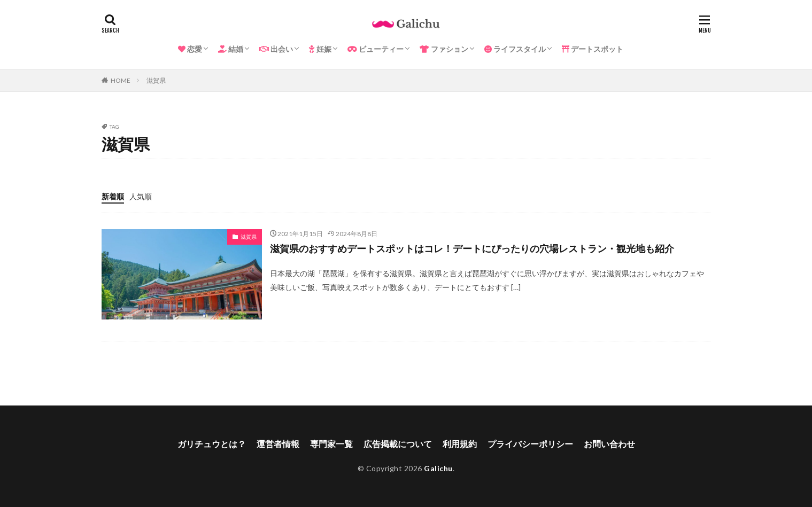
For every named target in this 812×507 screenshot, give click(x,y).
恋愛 (190, 49)
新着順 (113, 196)
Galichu (438, 468)
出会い (276, 49)
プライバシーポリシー (530, 444)
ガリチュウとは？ (212, 444)
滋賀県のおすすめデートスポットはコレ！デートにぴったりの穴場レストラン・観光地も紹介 (472, 248)
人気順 (141, 196)
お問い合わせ (609, 444)
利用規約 (460, 444)
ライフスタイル (515, 49)
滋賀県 (156, 80)
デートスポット (593, 49)
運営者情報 (278, 444)
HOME (121, 80)
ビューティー (376, 49)
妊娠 (320, 49)
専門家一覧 (331, 444)
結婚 (231, 49)
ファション (444, 49)
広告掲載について (398, 444)
